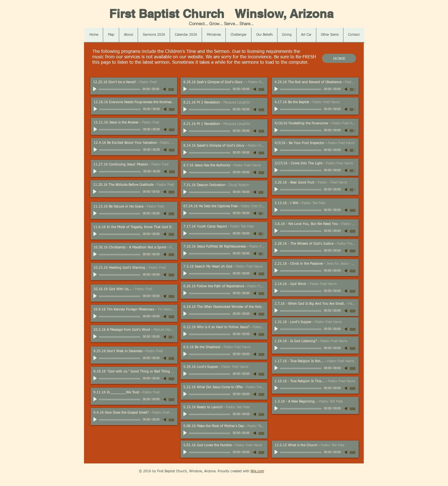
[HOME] (339, 58)
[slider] (171, 89)
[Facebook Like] (118, 471)
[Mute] (165, 89)
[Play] (95, 89)
